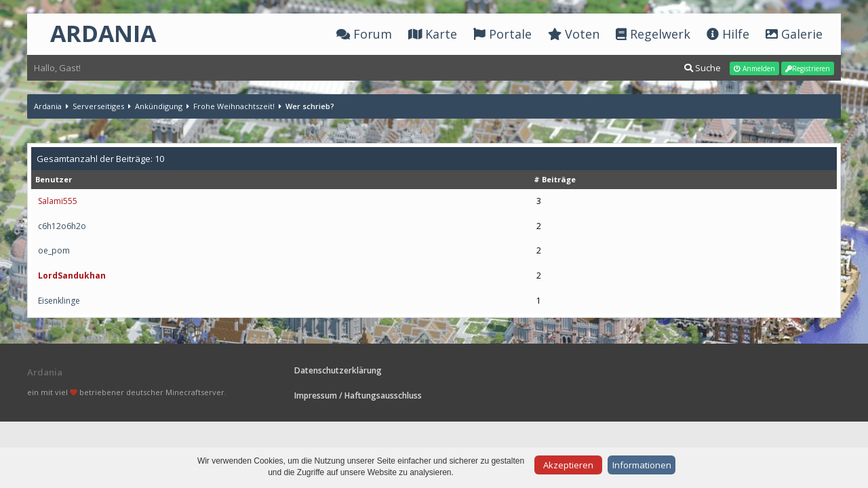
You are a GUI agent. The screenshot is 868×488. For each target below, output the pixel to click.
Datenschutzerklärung (338, 370)
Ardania (48, 106)
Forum (364, 34)
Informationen (642, 465)
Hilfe (728, 34)
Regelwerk (653, 34)
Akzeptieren (568, 465)
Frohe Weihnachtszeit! (234, 106)
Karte (433, 34)
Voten (574, 34)
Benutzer (54, 179)
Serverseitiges (98, 106)
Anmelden (754, 68)
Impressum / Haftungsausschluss (358, 395)
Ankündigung (159, 106)
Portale (502, 34)
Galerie (794, 34)
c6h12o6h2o (62, 226)
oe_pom (54, 250)
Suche (703, 68)
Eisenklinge (59, 301)
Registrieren (808, 68)
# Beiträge (555, 179)
